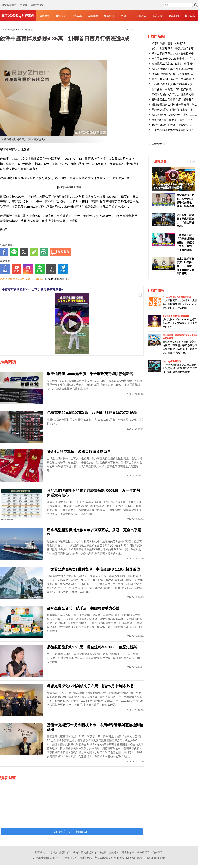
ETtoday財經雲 (157, 144)
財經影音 (141, 16)
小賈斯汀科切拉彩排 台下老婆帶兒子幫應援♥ (32, 290)
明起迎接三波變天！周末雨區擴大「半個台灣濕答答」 (185, 221)
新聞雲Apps (37, 2)
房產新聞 (174, 16)
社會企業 (190, 16)
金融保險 (93, 16)
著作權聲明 (143, 852)
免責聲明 (157, 852)
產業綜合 (158, 16)
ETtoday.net (107, 858)
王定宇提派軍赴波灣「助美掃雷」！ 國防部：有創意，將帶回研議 (185, 266)
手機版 (24, 2)
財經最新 (61, 16)
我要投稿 (40, 852)
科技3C (125, 16)
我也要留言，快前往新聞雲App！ (72, 832)
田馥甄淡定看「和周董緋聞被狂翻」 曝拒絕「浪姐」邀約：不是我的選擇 (185, 242)
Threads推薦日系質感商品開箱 (177, 297)
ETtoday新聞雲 (8, 2)
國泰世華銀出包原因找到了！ (169, 43)
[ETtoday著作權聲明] (56, 279)
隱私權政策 (128, 852)
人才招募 (53, 852)
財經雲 (18, 16)
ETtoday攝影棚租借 (172, 361)
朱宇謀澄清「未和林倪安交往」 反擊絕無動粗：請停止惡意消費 (186, 201)
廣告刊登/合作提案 (83, 852)
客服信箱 (101, 852)
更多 (191, 162)
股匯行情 (109, 16)
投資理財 (44, 16)
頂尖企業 (77, 16)
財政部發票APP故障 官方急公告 (171, 125)
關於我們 (65, 852)
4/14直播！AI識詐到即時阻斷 (176, 316)
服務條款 (114, 852)
